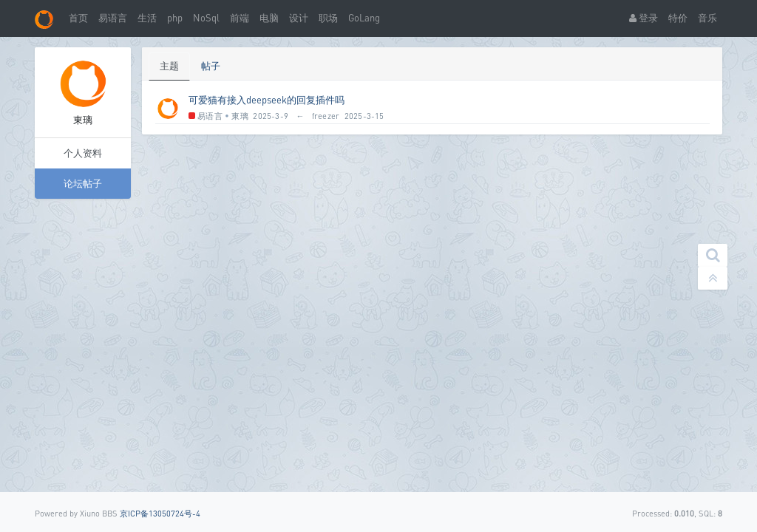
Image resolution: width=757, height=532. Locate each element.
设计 (299, 18)
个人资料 (83, 153)
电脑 (269, 18)
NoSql (206, 18)
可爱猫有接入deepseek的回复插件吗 (267, 100)
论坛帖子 (83, 183)
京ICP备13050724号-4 (160, 513)
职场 (328, 18)
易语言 (113, 18)
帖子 (211, 66)
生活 (147, 18)
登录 (644, 18)
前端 (240, 18)
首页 (78, 18)
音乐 (707, 18)
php (175, 18)
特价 (678, 18)
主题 (169, 66)
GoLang (364, 18)
